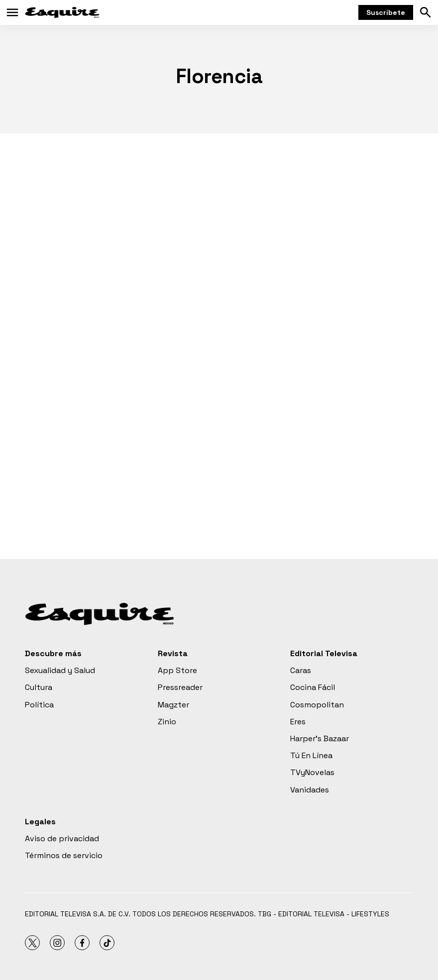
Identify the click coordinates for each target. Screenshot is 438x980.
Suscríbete (386, 12)
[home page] (62, 12)
